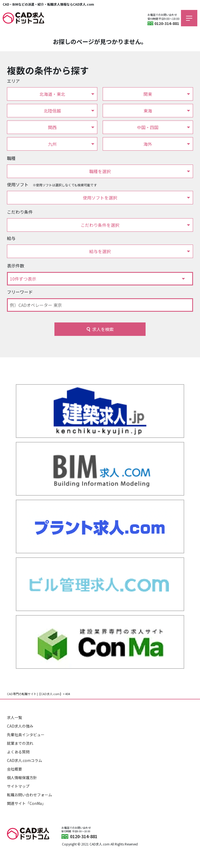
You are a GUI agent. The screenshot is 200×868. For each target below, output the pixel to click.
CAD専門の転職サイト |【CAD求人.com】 (35, 694)
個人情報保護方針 (22, 778)
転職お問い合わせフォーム (29, 795)
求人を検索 (103, 329)
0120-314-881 (167, 23)
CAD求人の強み (20, 726)
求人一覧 (14, 717)
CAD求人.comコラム (25, 760)
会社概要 (14, 769)
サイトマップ (18, 786)
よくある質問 (18, 752)
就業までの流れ (20, 743)
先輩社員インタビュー (26, 735)
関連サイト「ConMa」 (26, 803)
